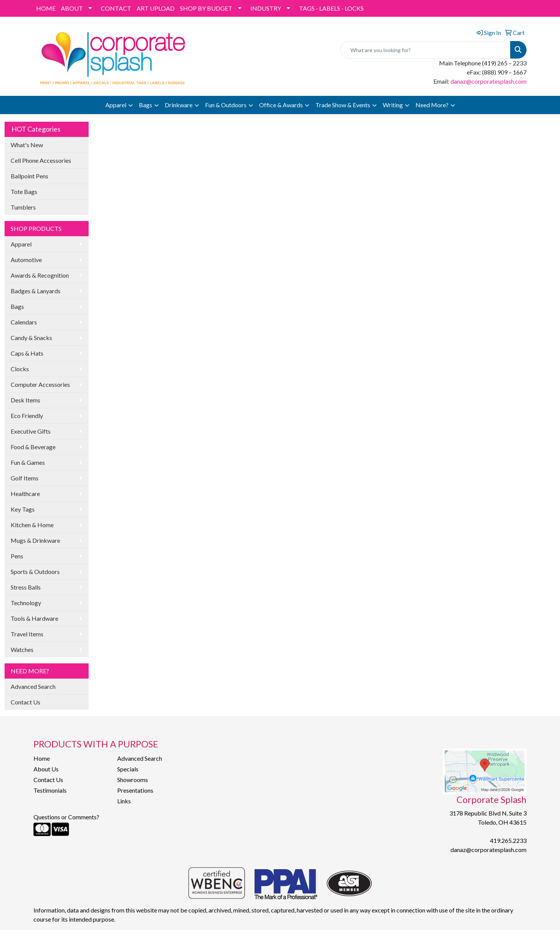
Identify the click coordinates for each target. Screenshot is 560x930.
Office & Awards (281, 105)
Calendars (24, 322)
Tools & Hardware (34, 618)
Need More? (432, 105)
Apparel (116, 105)
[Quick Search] (426, 50)
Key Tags (23, 509)
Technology (26, 603)
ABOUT (72, 8)
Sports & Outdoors (35, 572)
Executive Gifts (31, 431)
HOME (46, 8)
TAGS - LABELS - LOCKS (331, 8)
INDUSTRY (266, 8)
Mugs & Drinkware (35, 540)
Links (124, 801)
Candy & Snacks (31, 338)
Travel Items (27, 634)
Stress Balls (26, 587)
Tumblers (23, 207)
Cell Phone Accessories (41, 160)
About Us (46, 769)
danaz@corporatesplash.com (488, 81)
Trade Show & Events (343, 105)
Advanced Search (33, 686)
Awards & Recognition (40, 275)
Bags (146, 105)
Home (42, 758)
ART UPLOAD (156, 8)
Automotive (26, 260)
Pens (17, 556)
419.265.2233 (508, 840)
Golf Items (25, 478)
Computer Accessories (40, 384)
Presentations (135, 790)
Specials (128, 769)
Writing (393, 105)
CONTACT (116, 8)
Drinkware (179, 105)
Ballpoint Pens (29, 176)
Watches (22, 649)
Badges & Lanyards (36, 291)
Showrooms (133, 780)
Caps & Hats (27, 353)
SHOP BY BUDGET (206, 8)
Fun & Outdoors (226, 105)
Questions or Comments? (66, 817)
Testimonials (50, 790)
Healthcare (25, 494)
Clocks (20, 369)
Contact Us (25, 702)
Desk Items (25, 400)
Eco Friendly (27, 416)
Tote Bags (24, 192)
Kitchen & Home (32, 525)
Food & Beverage (33, 447)
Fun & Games (28, 462)
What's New (27, 145)
